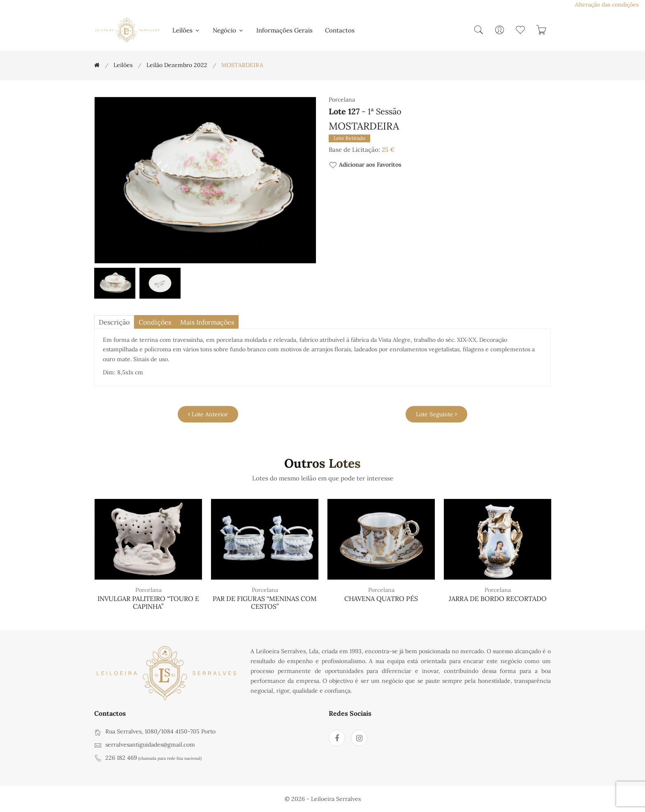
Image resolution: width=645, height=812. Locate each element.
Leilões (186, 30)
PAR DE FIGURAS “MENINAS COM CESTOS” (265, 602)
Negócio (228, 30)
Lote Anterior (208, 414)
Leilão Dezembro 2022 (177, 65)
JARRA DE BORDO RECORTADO (498, 599)
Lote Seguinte (436, 414)
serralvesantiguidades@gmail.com (150, 745)
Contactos (340, 30)
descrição (114, 322)
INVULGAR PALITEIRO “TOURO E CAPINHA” (148, 602)
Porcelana (148, 590)
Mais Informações (207, 322)
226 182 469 (121, 758)
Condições (155, 322)
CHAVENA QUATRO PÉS (381, 599)
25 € (388, 150)
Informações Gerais (284, 30)
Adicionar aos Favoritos (365, 165)
